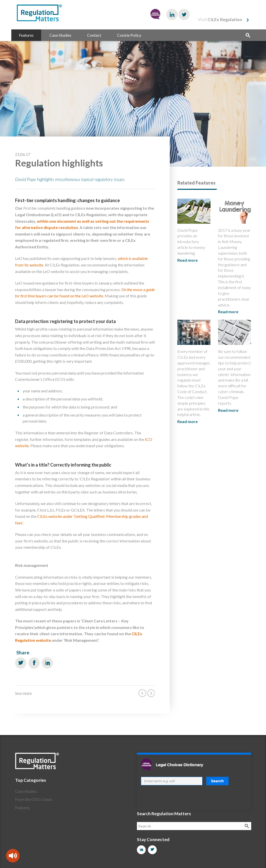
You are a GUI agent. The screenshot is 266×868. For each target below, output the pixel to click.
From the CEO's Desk (34, 799)
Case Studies (60, 35)
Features (26, 35)
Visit (220, 19)
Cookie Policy (129, 35)
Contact (94, 35)
